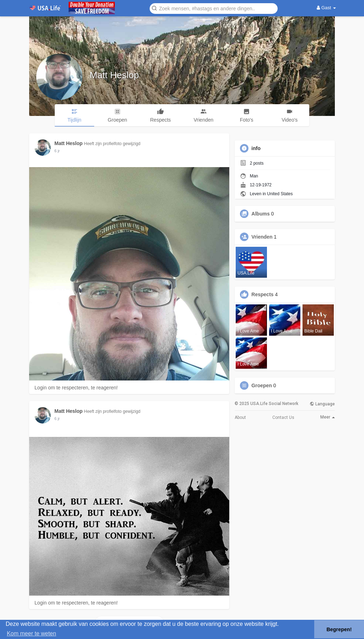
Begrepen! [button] (339, 629)
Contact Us (283, 417)
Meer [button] (328, 417)
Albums (260, 214)
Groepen (262, 385)
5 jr (57, 151)
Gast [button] (326, 8)
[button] (214, 8)
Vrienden (262, 237)
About (240, 417)
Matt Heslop (114, 75)
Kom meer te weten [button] (31, 633)
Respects (262, 294)
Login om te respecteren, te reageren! (76, 388)
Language (322, 404)
